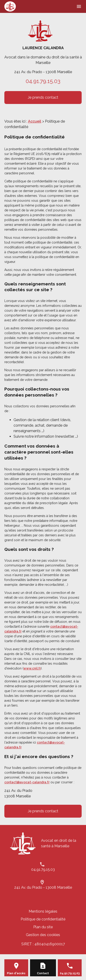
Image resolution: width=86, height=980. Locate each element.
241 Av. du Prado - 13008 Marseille (43, 72)
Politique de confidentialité (43, 919)
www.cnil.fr (32, 668)
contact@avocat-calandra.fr (27, 782)
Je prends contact (43, 97)
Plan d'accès (16, 973)
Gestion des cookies (43, 935)
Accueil (35, 121)
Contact (43, 973)
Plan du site (43, 927)
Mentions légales (43, 911)
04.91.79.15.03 (43, 81)
